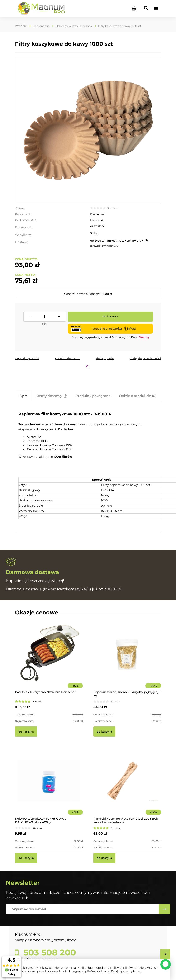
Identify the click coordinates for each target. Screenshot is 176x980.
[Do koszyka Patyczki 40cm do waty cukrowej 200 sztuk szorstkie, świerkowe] (104, 858)
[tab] (23, 396)
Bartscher (98, 214)
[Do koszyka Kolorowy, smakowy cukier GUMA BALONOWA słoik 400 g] (26, 858)
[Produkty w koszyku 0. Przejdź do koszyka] (134, 9)
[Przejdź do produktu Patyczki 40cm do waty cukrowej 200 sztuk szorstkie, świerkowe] (127, 787)
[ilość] (45, 317)
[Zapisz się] (165, 909)
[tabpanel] (88, 468)
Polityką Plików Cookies (128, 968)
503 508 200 (49, 952)
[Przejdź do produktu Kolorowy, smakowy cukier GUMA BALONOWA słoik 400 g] (49, 787)
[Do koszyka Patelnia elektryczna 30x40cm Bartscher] (26, 732)
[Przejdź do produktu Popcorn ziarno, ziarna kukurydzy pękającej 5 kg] (127, 660)
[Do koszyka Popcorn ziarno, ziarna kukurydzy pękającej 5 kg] (104, 732)
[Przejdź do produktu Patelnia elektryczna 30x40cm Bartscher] (49, 660)
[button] (27, 358)
